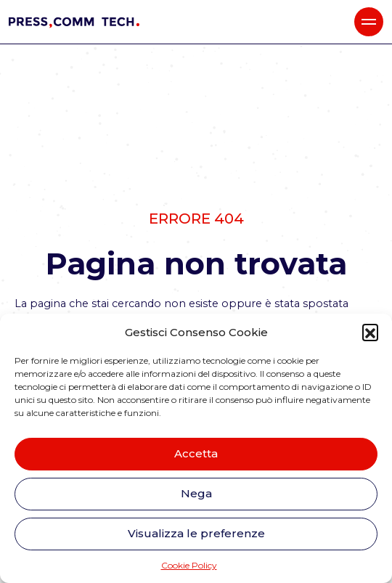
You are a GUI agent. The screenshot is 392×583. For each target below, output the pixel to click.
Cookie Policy (189, 565)
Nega (196, 493)
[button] (370, 332)
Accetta (196, 453)
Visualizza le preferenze (196, 533)
